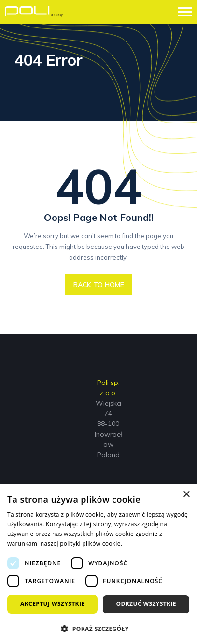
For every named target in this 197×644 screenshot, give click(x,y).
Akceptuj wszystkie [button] (52, 604)
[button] (98, 628)
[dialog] (98, 564)
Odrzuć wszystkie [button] (146, 604)
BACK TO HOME (99, 285)
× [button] (186, 495)
